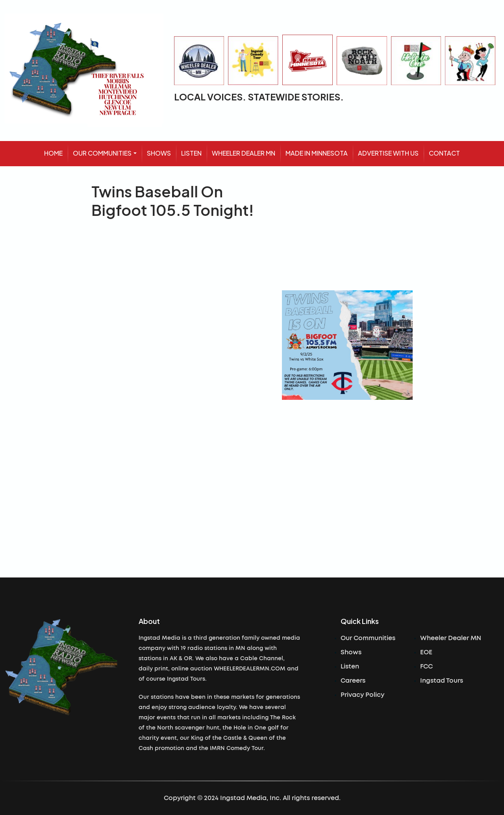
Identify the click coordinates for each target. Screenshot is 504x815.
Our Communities (368, 638)
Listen (350, 666)
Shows (351, 652)
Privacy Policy (362, 695)
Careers (353, 681)
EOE (426, 652)
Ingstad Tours (442, 681)
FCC (426, 666)
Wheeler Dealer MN (451, 638)
